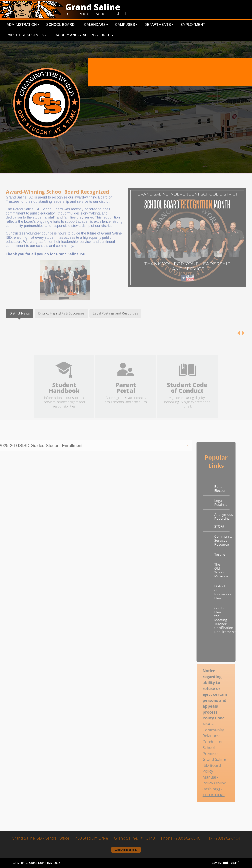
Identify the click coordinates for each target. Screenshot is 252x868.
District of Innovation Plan (213, 592)
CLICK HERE (204, 795)
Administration (23, 25)
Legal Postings (211, 502)
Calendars (96, 25)
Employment (193, 25)
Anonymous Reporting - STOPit (213, 520)
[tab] (20, 323)
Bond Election (211, 488)
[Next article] (243, 342)
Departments (159, 25)
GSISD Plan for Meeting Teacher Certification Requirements (213, 620)
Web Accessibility (126, 850)
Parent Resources (27, 35)
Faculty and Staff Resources (83, 35)
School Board (60, 25)
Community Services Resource (213, 540)
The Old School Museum (212, 570)
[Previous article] (239, 342)
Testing (210, 554)
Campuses (126, 25)
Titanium (230, 863)
